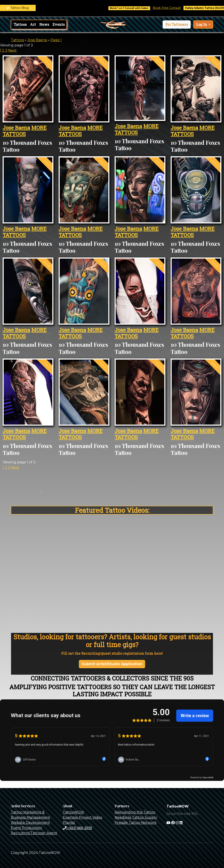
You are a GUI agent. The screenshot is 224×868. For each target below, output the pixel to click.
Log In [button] (202, 24)
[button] (177, 24)
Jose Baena (37, 40)
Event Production (26, 828)
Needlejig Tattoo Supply (136, 817)
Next (12, 50)
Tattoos (20, 24)
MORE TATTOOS (25, 131)
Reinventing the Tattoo (135, 812)
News (44, 24)
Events (59, 24)
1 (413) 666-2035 (77, 828)
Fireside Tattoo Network (136, 823)
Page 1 (56, 40)
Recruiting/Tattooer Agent (34, 833)
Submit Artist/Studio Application (112, 664)
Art (33, 24)
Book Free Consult (178, 8)
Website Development (30, 823)
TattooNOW (73, 812)
